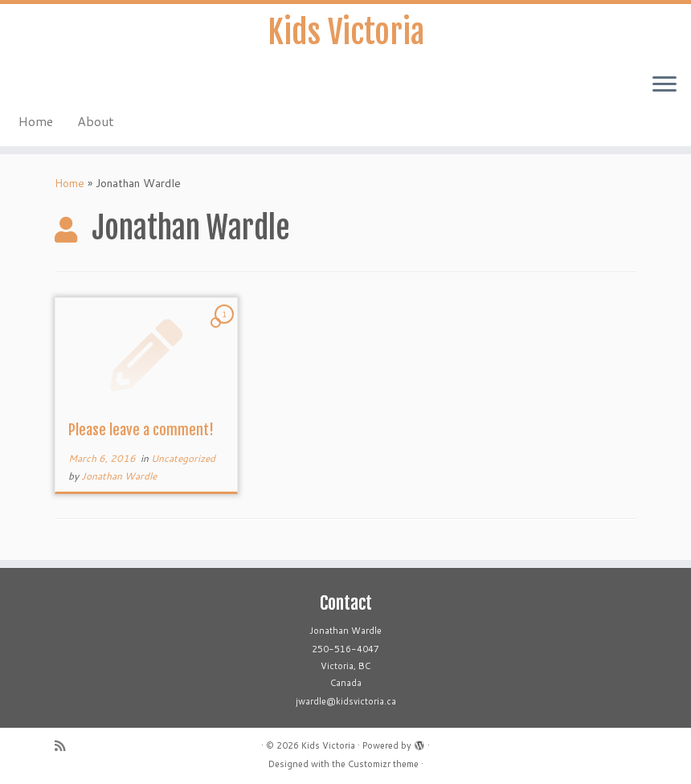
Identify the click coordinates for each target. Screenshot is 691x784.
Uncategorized (183, 458)
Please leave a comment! (141, 430)
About (96, 121)
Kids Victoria (346, 32)
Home (36, 121)
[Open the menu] (664, 85)
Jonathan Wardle (119, 476)
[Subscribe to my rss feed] (65, 746)
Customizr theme (383, 764)
